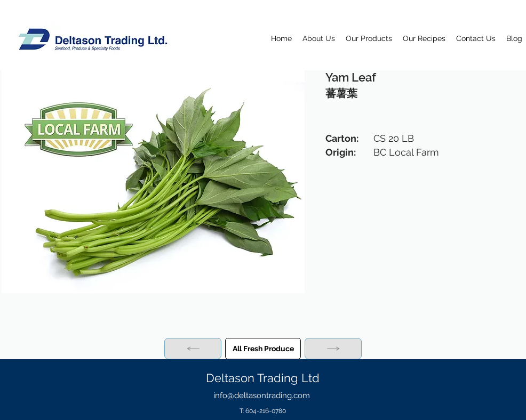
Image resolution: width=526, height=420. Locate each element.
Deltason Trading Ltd (263, 378)
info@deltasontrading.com (262, 395)
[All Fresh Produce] (263, 349)
